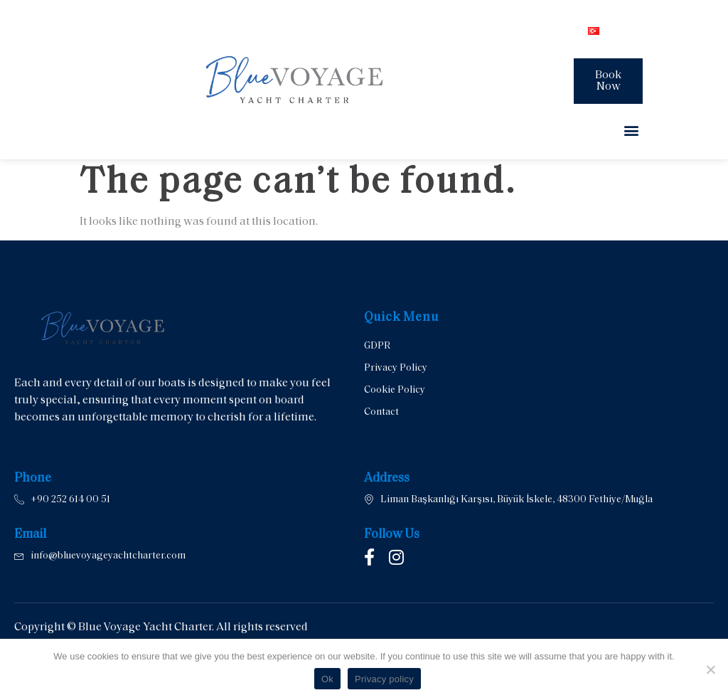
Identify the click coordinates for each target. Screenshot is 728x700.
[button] (631, 130)
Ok (327, 679)
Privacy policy (384, 679)
